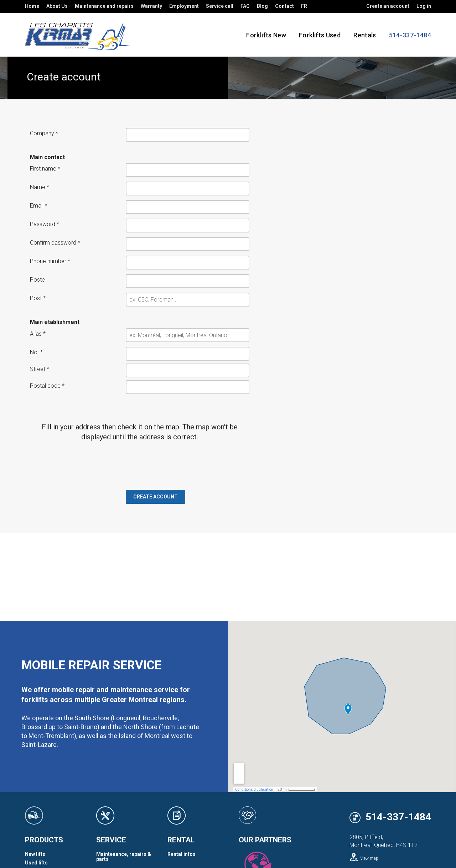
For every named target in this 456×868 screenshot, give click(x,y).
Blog (262, 6)
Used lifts (36, 863)
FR (304, 6)
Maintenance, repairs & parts (124, 857)
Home (32, 6)
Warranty (151, 6)
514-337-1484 (398, 817)
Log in (424, 6)
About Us (57, 6)
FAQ (245, 6)
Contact (284, 6)
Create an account (388, 6)
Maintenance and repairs (104, 6)
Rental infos (182, 854)
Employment (184, 6)
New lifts (35, 854)
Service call (220, 6)
